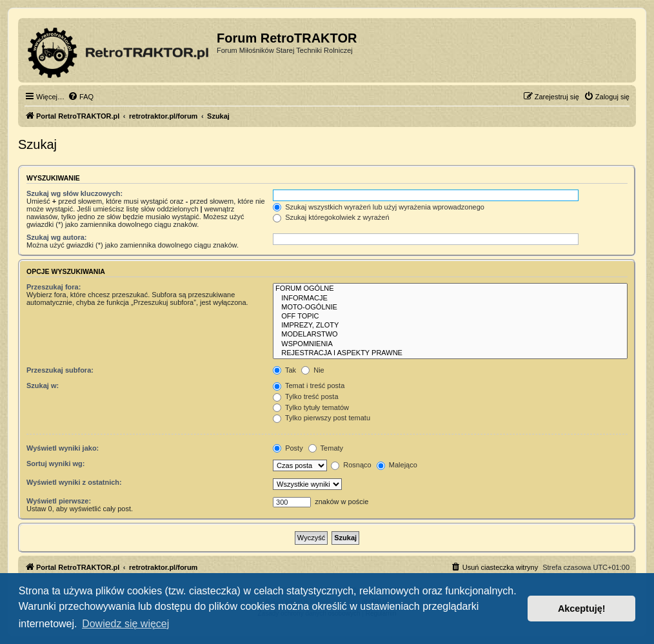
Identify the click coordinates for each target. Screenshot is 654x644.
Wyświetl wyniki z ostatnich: (74, 482)
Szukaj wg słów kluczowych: (74, 193)
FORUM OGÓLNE (450, 289)
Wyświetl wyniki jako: (63, 448)
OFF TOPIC (450, 317)
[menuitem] (81, 97)
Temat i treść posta (309, 385)
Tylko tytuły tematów (311, 407)
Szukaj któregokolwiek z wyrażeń (331, 217)
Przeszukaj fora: (54, 287)
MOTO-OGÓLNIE (450, 307)
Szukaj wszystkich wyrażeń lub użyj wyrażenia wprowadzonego (379, 207)
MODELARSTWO (450, 335)
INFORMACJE (450, 298)
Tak (284, 370)
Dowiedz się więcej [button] (125, 624)
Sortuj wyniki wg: (55, 463)
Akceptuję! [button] (582, 609)
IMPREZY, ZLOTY (450, 326)
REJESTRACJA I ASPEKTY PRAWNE (450, 353)
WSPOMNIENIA (450, 344)
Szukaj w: (43, 385)
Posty (288, 448)
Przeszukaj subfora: (60, 370)
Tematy (326, 448)
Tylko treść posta (305, 396)
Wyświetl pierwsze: (59, 501)
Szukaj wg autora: (57, 237)
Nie (313, 370)
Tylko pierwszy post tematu (322, 418)
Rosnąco (351, 465)
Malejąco (397, 465)
